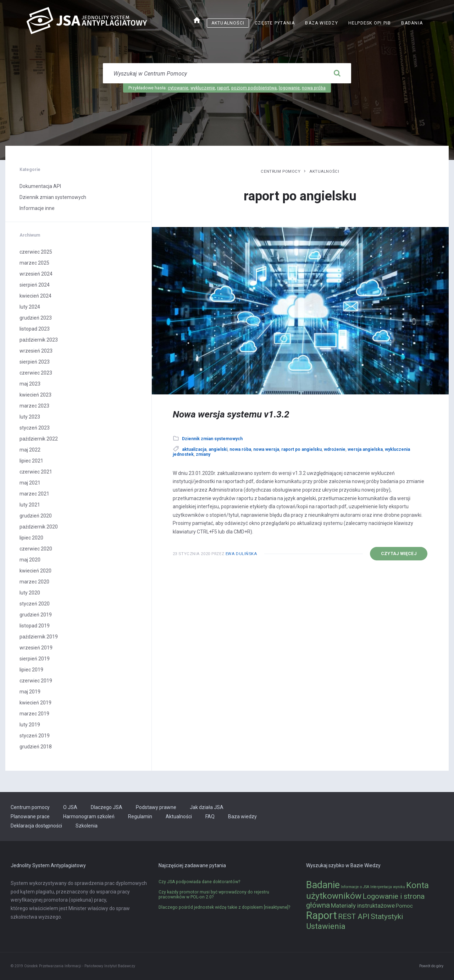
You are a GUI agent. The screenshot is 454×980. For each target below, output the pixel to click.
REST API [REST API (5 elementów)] (354, 917)
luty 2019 (30, 725)
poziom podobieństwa (254, 88)
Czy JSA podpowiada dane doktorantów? (199, 882)
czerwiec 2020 (36, 549)
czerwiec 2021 (36, 472)
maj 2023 (30, 384)
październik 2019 (39, 637)
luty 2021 (30, 505)
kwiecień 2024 (35, 296)
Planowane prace (30, 816)
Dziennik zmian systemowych (212, 439)
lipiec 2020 (31, 538)
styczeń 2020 (35, 604)
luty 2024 (30, 307)
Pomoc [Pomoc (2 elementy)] (404, 906)
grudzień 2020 (36, 516)
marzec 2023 (34, 406)
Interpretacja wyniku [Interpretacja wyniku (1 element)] (388, 887)
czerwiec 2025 (36, 252)
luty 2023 (30, 417)
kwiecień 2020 (35, 571)
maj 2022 (30, 450)
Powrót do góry (431, 966)
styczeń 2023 (35, 428)
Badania (412, 23)
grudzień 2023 (36, 318)
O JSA (70, 807)
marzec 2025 (34, 263)
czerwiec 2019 (36, 681)
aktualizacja (194, 449)
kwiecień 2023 (35, 395)
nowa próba (314, 88)
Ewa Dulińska (241, 554)
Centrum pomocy (281, 171)
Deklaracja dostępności (36, 826)
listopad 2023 (35, 329)
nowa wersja (266, 449)
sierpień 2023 (35, 362)
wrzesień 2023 (36, 351)
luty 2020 (30, 593)
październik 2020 (39, 527)
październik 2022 (39, 439)
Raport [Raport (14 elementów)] (322, 915)
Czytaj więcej (399, 554)
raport (223, 88)
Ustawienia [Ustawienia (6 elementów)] (326, 926)
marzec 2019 (34, 714)
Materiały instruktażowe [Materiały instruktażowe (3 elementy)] (363, 906)
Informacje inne (37, 208)
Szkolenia (87, 826)
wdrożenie (335, 449)
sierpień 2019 (35, 659)
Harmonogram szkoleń (89, 816)
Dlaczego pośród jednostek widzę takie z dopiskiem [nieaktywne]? (224, 907)
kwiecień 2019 (35, 703)
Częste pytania (275, 23)
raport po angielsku (301, 449)
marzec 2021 (34, 494)
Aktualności (228, 23)
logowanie (289, 88)
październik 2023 (39, 340)
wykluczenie (203, 88)
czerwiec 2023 (36, 373)
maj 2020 (30, 560)
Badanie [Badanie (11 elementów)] (323, 885)
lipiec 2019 (31, 670)
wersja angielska (365, 449)
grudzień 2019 (36, 615)
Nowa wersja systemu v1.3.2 (231, 414)
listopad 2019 (35, 626)
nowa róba (240, 449)
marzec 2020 (34, 582)
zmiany (203, 454)
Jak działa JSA (207, 807)
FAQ (210, 816)
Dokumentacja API (40, 186)
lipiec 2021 (31, 461)
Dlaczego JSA (107, 807)
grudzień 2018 (36, 747)
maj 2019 (30, 692)
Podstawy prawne (156, 807)
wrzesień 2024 (36, 274)
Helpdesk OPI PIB (370, 23)
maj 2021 (30, 483)
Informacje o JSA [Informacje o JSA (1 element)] (355, 887)
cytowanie (178, 88)
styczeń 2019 (35, 736)
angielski (218, 449)
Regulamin (140, 816)
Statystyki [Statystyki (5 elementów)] (387, 917)
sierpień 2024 (35, 285)
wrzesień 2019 (36, 648)
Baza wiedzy (321, 23)
